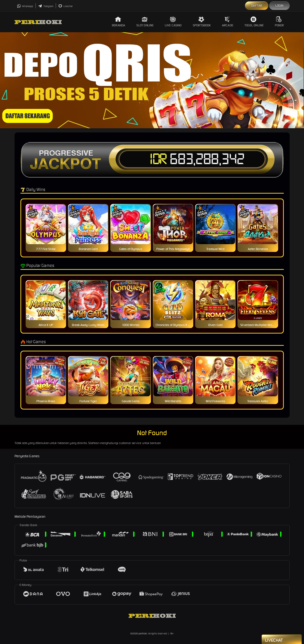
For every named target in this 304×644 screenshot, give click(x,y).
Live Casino (173, 22)
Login (279, 6)
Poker (279, 22)
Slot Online (145, 22)
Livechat (65, 6)
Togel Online (254, 22)
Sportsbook (202, 22)
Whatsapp (25, 6)
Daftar (257, 6)
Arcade (228, 22)
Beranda (118, 22)
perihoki (143, 634)
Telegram (46, 6)
